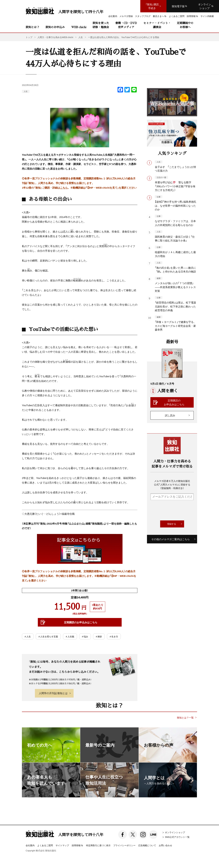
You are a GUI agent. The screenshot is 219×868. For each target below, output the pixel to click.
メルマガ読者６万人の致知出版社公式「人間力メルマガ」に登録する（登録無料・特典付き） (172, 484)
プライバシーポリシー (124, 845)
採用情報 (78, 846)
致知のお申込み (55, 27)
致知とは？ (33, 27)
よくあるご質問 (45, 845)
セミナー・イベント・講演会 (157, 25)
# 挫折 (99, 636)
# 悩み (85, 636)
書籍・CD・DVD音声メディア (126, 25)
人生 (26, 91)
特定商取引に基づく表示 (98, 845)
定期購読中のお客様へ (185, 25)
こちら (64, 188)
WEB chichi (79, 27)
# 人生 (28, 636)
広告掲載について (147, 845)
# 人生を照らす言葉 (48, 636)
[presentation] (176, 510)
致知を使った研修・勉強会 (101, 25)
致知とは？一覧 (185, 718)
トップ (29, 37)
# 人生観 (70, 636)
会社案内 (30, 845)
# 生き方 (114, 636)
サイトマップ (62, 845)
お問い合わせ (165, 845)
